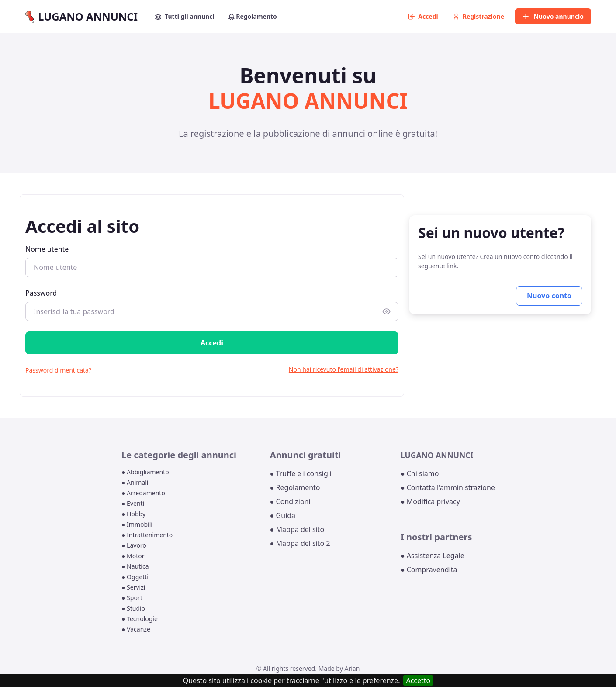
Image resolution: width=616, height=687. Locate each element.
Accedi (423, 16)
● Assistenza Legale (433, 556)
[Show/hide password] (387, 311)
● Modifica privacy (430, 501)
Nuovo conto (549, 296)
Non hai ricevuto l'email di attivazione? (344, 369)
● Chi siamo (420, 473)
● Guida (283, 515)
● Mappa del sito (297, 529)
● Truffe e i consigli (301, 473)
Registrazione (479, 16)
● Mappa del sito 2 (300, 543)
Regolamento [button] (253, 16)
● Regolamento (295, 487)
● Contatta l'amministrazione (448, 487)
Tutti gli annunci (185, 16)
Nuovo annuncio (553, 16)
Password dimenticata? (58, 370)
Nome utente (47, 249)
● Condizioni (290, 501)
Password (41, 293)
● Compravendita (429, 570)
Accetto (418, 680)
